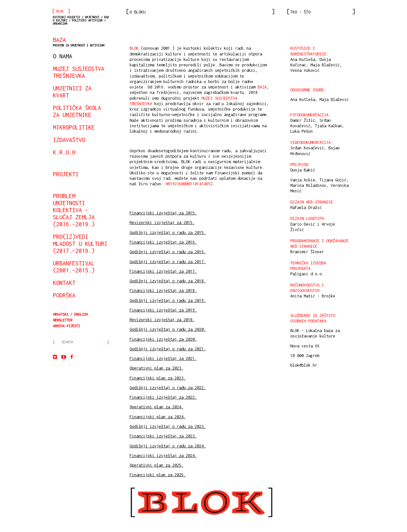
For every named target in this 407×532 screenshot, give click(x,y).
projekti (66, 174)
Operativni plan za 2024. (157, 407)
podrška (64, 295)
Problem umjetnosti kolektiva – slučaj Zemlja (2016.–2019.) (74, 210)
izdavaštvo (69, 140)
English (81, 314)
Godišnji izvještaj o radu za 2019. (168, 300)
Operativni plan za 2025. (157, 465)
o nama (63, 56)
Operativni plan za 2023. (157, 368)
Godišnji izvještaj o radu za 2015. (168, 233)
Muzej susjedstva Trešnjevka (79, 72)
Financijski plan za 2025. (158, 475)
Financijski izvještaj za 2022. (163, 397)
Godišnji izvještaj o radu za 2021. (168, 349)
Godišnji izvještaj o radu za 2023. (168, 426)
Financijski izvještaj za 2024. (163, 456)
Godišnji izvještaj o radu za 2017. (168, 262)
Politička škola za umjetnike (77, 111)
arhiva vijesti (66, 326)
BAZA (79, 42)
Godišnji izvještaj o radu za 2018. (168, 281)
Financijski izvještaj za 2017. (163, 271)
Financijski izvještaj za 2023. (163, 436)
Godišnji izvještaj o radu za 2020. (168, 329)
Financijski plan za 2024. (158, 417)
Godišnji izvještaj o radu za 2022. (168, 388)
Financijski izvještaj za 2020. (163, 339)
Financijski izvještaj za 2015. (163, 213)
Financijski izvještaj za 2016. (163, 242)
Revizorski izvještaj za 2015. (162, 223)
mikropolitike (74, 127)
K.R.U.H (64, 152)
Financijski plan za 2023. (158, 378)
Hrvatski (61, 314)
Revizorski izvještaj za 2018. (162, 320)
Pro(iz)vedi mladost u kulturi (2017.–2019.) (80, 244)
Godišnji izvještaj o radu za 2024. (168, 446)
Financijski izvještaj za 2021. (163, 358)
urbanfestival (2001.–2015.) (74, 267)
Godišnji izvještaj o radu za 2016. (168, 252)
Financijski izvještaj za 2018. (163, 291)
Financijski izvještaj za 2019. (163, 310)
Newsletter (63, 320)
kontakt (64, 283)
